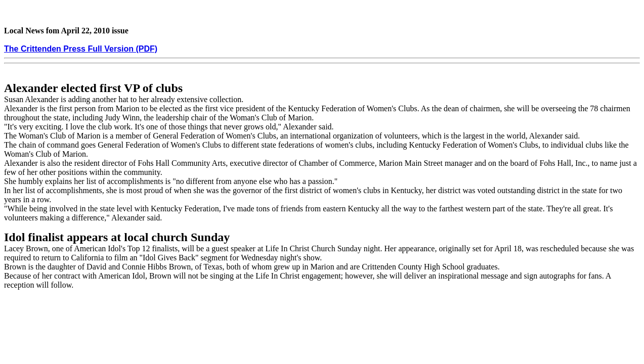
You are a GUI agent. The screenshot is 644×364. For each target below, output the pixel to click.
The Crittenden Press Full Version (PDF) (81, 49)
